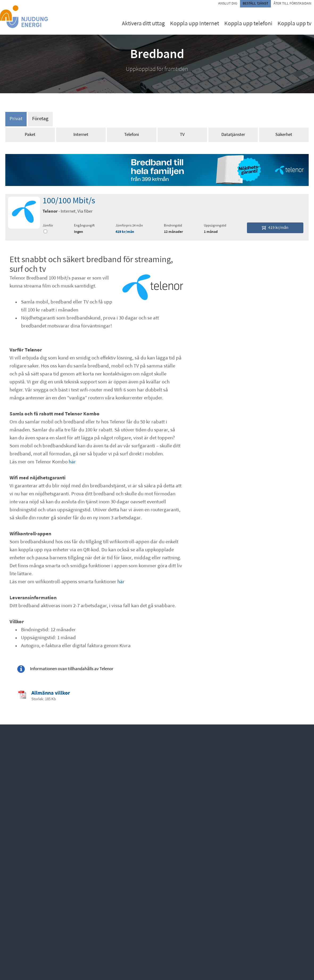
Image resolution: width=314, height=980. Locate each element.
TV (182, 135)
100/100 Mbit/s (69, 201)
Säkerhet (284, 135)
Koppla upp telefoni (248, 24)
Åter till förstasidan (292, 4)
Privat (16, 119)
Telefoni (132, 135)
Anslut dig (228, 4)
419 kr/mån (125, 232)
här (72, 462)
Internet (81, 135)
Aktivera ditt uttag (143, 24)
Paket (30, 135)
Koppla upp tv (294, 24)
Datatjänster (233, 135)
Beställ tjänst (255, 4)
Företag (40, 119)
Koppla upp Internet (195, 24)
